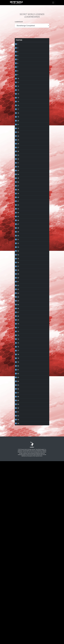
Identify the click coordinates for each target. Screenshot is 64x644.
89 (18, 571)
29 (18, 208)
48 (18, 316)
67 (18, 440)
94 (18, 605)
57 (18, 372)
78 (18, 503)
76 (18, 491)
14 (18, 118)
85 (18, 548)
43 (18, 288)
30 (18, 214)
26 (18, 191)
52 (18, 338)
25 (18, 186)
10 (18, 95)
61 (18, 395)
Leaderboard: (19, 22)
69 (18, 452)
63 (18, 406)
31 (18, 220)
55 (18, 361)
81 (18, 525)
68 (18, 446)
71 (18, 463)
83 (18, 537)
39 (18, 265)
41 (18, 276)
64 (18, 412)
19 (18, 152)
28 (18, 203)
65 (18, 423)
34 (18, 237)
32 (18, 225)
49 (18, 321)
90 (18, 576)
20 (18, 157)
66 (18, 429)
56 (18, 367)
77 (18, 497)
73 (18, 474)
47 (18, 310)
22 (18, 169)
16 (18, 135)
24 (18, 180)
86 (18, 554)
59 (18, 384)
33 (18, 231)
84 (18, 542)
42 (18, 282)
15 (18, 123)
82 (18, 531)
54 (18, 350)
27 (18, 197)
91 (18, 588)
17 (18, 140)
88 (18, 565)
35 (18, 242)
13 (18, 112)
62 (18, 401)
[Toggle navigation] (53, 3)
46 (18, 304)
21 (18, 163)
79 (18, 508)
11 (18, 101)
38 (18, 259)
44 (18, 293)
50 (18, 327)
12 (18, 106)
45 (18, 299)
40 (18, 271)
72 (18, 469)
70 (18, 457)
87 (18, 559)
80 (18, 520)
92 (18, 593)
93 (18, 599)
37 (18, 254)
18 (18, 146)
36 (18, 248)
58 (18, 378)
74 (18, 480)
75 (18, 486)
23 (18, 174)
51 (18, 333)
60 (18, 389)
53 (18, 344)
